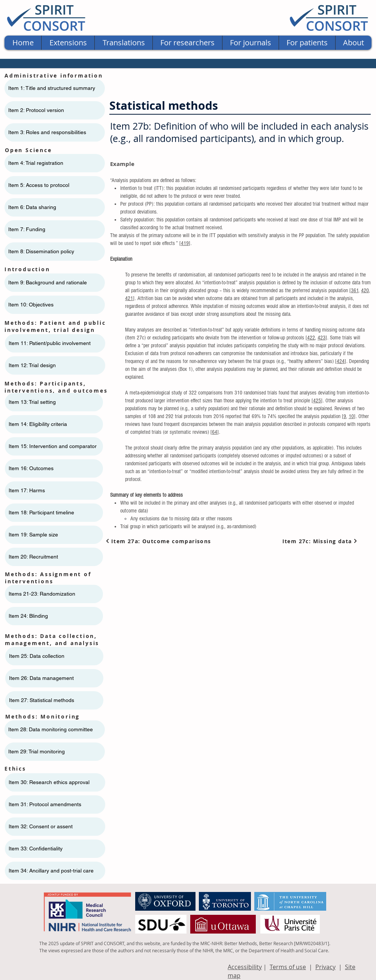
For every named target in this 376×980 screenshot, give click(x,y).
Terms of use (288, 967)
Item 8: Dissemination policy (41, 251)
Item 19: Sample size (33, 535)
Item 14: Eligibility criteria (38, 424)
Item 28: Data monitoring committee (51, 729)
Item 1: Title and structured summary (52, 88)
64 (215, 432)
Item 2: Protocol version (36, 110)
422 (311, 338)
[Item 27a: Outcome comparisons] (160, 541)
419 (185, 243)
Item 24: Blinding (28, 616)
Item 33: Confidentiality (36, 849)
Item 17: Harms (27, 490)
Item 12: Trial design (32, 365)
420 (365, 291)
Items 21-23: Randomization (42, 594)
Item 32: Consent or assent (41, 826)
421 (129, 298)
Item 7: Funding (27, 229)
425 (317, 401)
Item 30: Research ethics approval (49, 782)
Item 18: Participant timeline (41, 512)
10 (351, 416)
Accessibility (245, 967)
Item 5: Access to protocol (39, 185)
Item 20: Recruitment (33, 557)
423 (322, 338)
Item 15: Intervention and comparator (53, 446)
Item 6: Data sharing (32, 207)
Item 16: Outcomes (31, 468)
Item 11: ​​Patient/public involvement (50, 343)
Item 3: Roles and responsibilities (47, 132)
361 (355, 291)
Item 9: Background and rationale (48, 282)
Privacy (325, 967)
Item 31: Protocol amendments (45, 804)
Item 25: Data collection (37, 656)
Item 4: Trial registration (36, 163)
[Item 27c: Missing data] (320, 541)
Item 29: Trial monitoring (37, 751)
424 (341, 361)
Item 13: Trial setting (32, 402)
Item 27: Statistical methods (42, 700)
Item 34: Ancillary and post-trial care (51, 871)
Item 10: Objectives (31, 305)
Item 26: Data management (41, 678)
